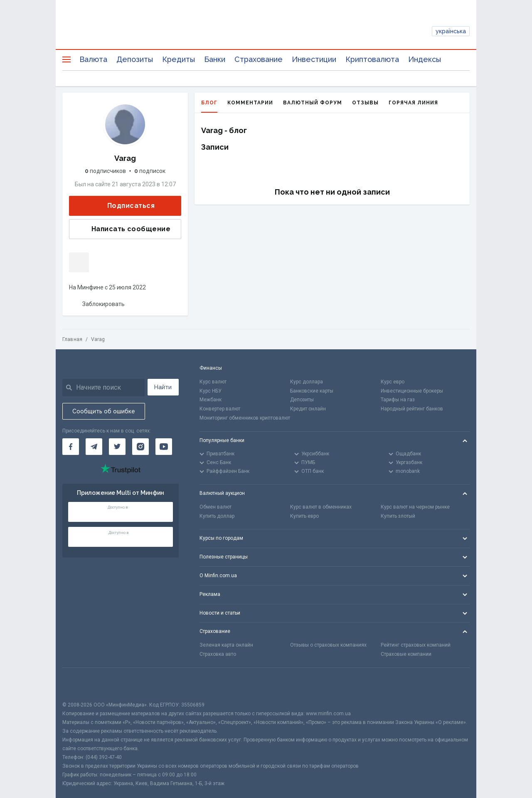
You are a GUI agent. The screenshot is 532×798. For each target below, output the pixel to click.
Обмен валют (216, 507)
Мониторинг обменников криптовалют (245, 418)
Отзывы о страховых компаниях (328, 645)
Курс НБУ (211, 391)
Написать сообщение (124, 229)
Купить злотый (398, 516)
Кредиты (179, 59)
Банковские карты (312, 391)
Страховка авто (218, 654)
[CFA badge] (81, 684)
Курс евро (393, 382)
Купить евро (304, 516)
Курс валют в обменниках (321, 507)
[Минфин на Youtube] (164, 447)
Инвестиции (314, 59)
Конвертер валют (220, 409)
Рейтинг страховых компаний (416, 645)
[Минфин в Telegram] (94, 447)
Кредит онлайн (308, 409)
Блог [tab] (209, 106)
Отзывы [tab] (365, 103)
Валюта (93, 59)
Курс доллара (307, 382)
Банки (215, 59)
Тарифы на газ (398, 400)
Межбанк (211, 400)
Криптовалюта (372, 59)
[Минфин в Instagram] (140, 447)
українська (451, 31)
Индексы (425, 59)
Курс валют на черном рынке (415, 507)
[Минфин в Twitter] (117, 447)
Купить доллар (217, 516)
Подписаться (124, 206)
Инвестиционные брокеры (412, 391)
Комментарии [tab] (250, 103)
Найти (163, 387)
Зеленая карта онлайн (226, 645)
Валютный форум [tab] (313, 103)
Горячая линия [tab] (413, 103)
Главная (72, 339)
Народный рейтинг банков (412, 409)
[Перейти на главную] (266, 31)
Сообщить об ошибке (104, 411)
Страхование (259, 59)
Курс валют (213, 382)
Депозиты (135, 59)
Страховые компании (406, 654)
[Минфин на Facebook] (71, 447)
